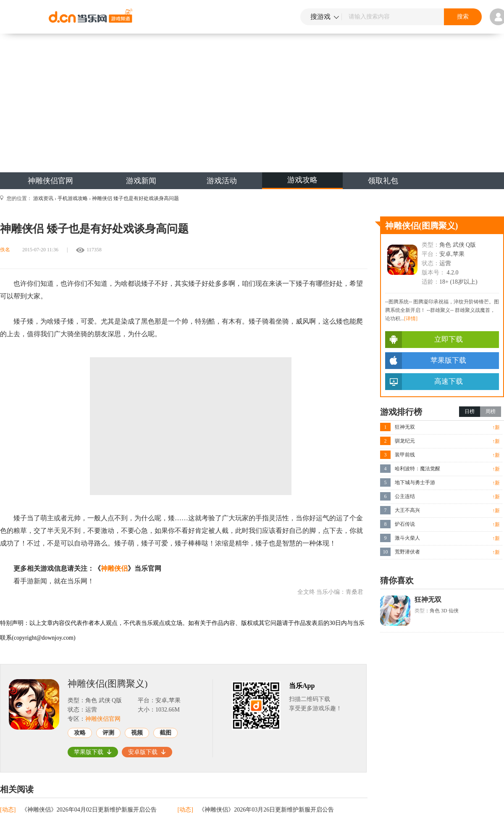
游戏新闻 (141, 181)
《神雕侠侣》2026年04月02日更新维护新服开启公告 (89, 810)
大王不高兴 (407, 510)
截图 (165, 733)
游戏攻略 (302, 180)
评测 (108, 733)
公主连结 (405, 496)
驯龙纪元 (405, 441)
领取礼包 (383, 181)
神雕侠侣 (114, 568)
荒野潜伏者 (407, 552)
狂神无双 (405, 427)
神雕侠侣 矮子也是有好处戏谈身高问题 (135, 198)
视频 (137, 733)
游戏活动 (222, 181)
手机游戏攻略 (73, 198)
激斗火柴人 (407, 538)
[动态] (9, 810)
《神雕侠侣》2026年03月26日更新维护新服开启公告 (266, 810)
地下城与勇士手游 (415, 482)
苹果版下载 (93, 752)
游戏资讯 (43, 198)
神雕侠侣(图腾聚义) (108, 684)
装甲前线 (405, 455)
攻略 (80, 733)
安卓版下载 (147, 752)
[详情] (411, 319)
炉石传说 (405, 524)
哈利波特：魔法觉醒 (417, 469)
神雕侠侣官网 (50, 181)
